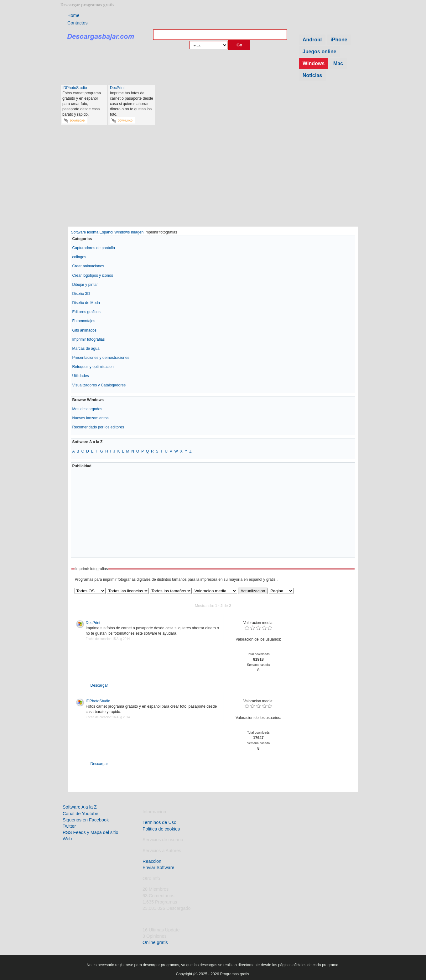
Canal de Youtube (81, 814)
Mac (338, 63)
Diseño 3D (81, 294)
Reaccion (152, 861)
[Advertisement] (213, 179)
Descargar (95, 685)
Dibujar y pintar (85, 285)
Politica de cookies (161, 829)
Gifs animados (84, 330)
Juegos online (319, 52)
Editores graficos (86, 312)
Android (312, 40)
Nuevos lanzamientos (90, 418)
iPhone (339, 40)
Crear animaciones (88, 266)
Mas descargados (87, 409)
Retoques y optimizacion (93, 367)
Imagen (137, 232)
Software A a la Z (80, 807)
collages (79, 257)
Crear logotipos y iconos (92, 275)
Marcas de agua (86, 349)
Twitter (69, 826)
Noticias (312, 75)
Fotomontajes (84, 321)
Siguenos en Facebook (86, 820)
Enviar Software (158, 867)
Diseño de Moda (86, 303)
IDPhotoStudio (75, 88)
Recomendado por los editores (98, 427)
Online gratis (155, 942)
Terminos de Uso (159, 822)
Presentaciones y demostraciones (101, 358)
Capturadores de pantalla (94, 248)
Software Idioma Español (92, 232)
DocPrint (117, 88)
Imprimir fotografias (88, 339)
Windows (314, 63)
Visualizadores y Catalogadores (99, 385)
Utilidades (80, 376)
